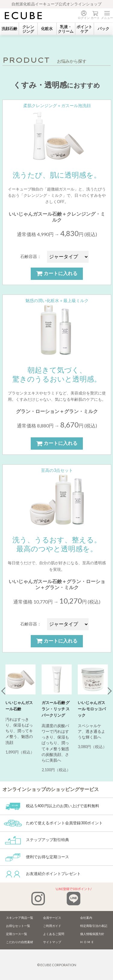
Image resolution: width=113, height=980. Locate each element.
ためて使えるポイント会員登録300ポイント (53, 823)
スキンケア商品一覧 (20, 918)
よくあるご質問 (54, 934)
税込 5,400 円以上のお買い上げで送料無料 (52, 806)
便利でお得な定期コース (36, 857)
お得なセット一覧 (18, 926)
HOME (88, 942)
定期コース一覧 (17, 934)
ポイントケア (84, 29)
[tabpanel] (20, 712)
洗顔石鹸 (9, 28)
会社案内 (86, 918)
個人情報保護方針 (92, 934)
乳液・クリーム (66, 29)
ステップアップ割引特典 (36, 840)
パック (104, 28)
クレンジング (28, 29)
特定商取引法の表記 (94, 926)
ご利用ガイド (52, 926)
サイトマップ (52, 942)
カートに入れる (57, 273)
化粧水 (47, 28)
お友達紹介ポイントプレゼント (42, 874)
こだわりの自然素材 (20, 942)
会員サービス (52, 918)
